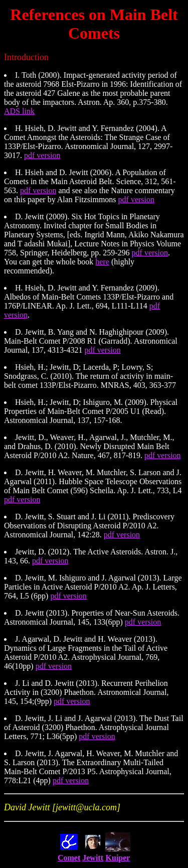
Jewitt (93, 858)
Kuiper (118, 858)
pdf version (42, 155)
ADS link (19, 111)
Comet (69, 858)
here (102, 262)
